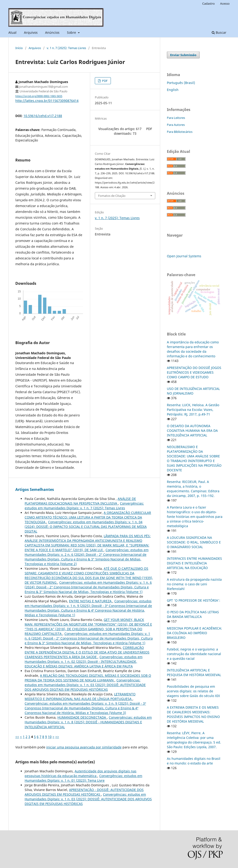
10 (50, 737)
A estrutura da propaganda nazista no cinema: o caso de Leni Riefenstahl (194, 584)
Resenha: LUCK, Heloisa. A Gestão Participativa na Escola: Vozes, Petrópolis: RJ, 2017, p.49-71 (193, 410)
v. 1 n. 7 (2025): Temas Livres (66, 48)
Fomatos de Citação (112, 196)
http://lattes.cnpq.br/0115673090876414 (47, 101)
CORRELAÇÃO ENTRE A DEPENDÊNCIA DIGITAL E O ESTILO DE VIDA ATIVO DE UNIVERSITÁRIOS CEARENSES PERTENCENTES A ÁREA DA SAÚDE (87, 652)
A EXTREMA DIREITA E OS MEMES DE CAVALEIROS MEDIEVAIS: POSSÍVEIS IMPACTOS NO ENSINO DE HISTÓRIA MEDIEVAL (193, 714)
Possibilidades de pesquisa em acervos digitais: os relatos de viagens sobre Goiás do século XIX (193, 691)
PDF (104, 81)
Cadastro (208, 3)
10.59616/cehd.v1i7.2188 (43, 116)
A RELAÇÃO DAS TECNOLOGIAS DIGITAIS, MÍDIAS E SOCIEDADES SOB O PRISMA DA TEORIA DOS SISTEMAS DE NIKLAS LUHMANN (88, 678)
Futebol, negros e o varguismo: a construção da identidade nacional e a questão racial (194, 654)
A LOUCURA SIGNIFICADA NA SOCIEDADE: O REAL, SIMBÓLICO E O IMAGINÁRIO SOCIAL (194, 542)
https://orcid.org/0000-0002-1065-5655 (39, 96)
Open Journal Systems (184, 256)
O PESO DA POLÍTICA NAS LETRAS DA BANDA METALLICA (193, 614)
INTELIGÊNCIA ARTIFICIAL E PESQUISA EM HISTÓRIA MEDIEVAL (194, 672)
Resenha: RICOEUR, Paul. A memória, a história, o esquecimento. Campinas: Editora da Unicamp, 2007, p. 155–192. (193, 489)
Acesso (225, 3)
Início (19, 48)
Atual (12, 32)
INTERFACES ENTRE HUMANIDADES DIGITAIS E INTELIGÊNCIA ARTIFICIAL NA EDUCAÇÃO (194, 563)
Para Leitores (176, 118)
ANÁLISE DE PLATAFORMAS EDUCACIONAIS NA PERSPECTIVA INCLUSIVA (80, 501)
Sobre (72, 32)
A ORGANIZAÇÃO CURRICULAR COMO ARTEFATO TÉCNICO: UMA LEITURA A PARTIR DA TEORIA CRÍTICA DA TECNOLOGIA (88, 517)
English (173, 90)
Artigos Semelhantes (35, 489)
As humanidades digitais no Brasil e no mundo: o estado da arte (194, 761)
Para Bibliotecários (180, 132)
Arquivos (31, 32)
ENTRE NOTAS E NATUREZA (91, 601)
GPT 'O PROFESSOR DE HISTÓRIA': (193, 600)
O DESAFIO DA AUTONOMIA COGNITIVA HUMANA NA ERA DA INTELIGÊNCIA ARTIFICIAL (192, 431)
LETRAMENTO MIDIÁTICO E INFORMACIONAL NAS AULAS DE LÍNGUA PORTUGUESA (80, 696)
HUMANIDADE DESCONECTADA (82, 717)
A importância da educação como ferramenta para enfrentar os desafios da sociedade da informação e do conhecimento (193, 349)
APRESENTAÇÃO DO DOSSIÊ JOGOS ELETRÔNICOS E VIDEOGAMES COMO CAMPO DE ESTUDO (194, 372)
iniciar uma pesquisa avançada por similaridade (84, 747)
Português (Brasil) (181, 83)
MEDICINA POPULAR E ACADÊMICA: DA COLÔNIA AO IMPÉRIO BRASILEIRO (194, 633)
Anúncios (52, 32)
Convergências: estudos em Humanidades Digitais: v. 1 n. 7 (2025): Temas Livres (84, 506)
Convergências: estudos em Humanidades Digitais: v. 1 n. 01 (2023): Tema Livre (83, 778)
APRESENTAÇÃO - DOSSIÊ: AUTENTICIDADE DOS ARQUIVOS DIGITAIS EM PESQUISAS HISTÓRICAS (84, 792)
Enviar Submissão (183, 55)
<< (17, 737)
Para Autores (176, 125)
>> (57, 737)
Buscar (219, 32)
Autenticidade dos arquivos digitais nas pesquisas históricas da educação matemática (81, 773)
